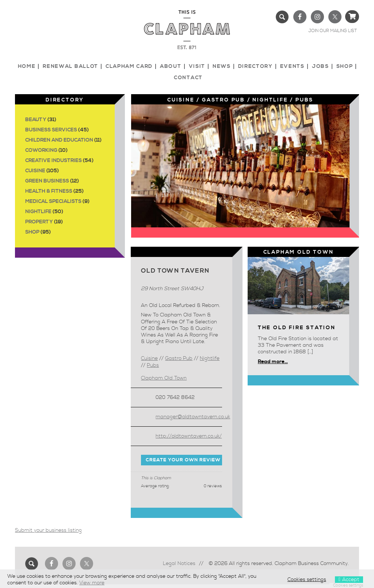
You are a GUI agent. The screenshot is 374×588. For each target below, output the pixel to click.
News (222, 66)
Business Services (51, 130)
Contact (188, 78)
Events (292, 66)
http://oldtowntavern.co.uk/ (189, 436)
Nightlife (38, 212)
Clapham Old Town (164, 378)
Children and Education (59, 140)
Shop (345, 66)
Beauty (36, 120)
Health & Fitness (49, 191)
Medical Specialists (53, 201)
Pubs (304, 100)
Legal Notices (179, 564)
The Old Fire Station (297, 328)
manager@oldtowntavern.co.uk (193, 417)
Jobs (320, 66)
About (171, 66)
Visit (197, 66)
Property (39, 222)
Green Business (47, 181)
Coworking (41, 150)
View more (92, 583)
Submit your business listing (48, 530)
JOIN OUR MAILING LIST (333, 31)
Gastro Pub (224, 100)
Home (27, 66)
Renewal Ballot (70, 66)
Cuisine (35, 171)
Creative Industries (54, 161)
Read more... (273, 362)
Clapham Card (129, 66)
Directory (255, 66)
